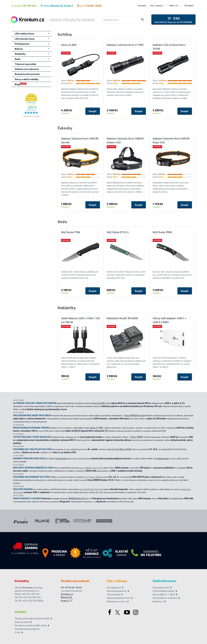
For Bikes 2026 (123, 449)
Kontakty (142, 6)
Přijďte (57, 6)
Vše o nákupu (156, 6)
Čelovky (65, 128)
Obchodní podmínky (117, 591)
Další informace (165, 581)
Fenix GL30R (98, 403)
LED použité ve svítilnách (165, 598)
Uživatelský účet (161, 588)
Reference (158, 601)
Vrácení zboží (113, 594)
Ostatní (20, 612)
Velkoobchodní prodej (26, 629)
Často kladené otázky (164, 591)
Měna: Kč (173, 6)
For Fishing (90, 477)
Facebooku (61, 458)
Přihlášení (189, 6)
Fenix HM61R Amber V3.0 (91, 468)
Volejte (24, 6)
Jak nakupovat (114, 588)
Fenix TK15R (136, 437)
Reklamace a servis (116, 601)
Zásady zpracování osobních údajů (32, 618)
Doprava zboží (22, 622)
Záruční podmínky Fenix (118, 598)
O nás (18, 632)
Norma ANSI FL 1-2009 (164, 594)
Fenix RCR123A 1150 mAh (91, 489)
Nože (62, 222)
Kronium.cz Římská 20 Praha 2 (67, 597)
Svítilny (65, 34)
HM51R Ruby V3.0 (77, 498)
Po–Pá (89, 6)
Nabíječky (67, 308)
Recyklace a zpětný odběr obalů (31, 625)
